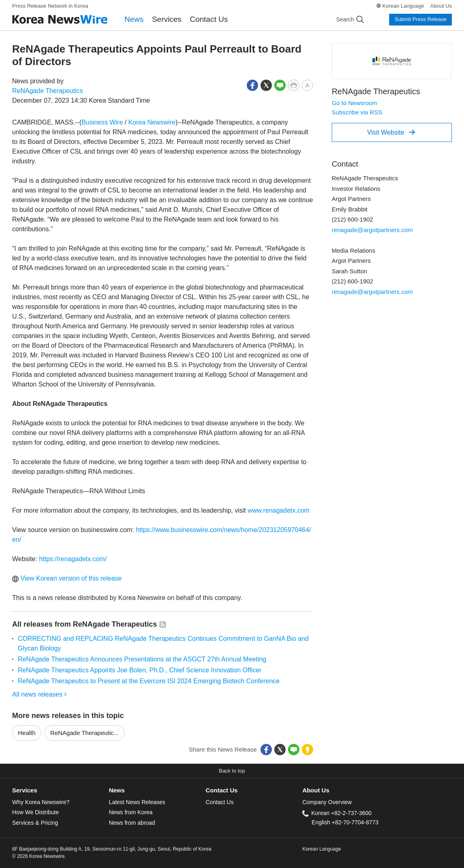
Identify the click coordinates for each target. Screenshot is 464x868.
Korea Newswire (152, 122)
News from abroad (132, 823)
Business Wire (102, 122)
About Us (441, 6)
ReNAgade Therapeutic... (84, 733)
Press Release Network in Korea (50, 6)
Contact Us (209, 19)
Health (27, 733)
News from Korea (131, 812)
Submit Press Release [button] (421, 19)
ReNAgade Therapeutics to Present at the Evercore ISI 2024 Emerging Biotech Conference (149, 681)
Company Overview (327, 802)
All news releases (39, 694)
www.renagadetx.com (279, 510)
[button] (252, 85)
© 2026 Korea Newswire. (39, 856)
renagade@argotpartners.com (372, 230)
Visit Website (391, 132)
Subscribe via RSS (357, 112)
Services (167, 19)
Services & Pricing (35, 823)
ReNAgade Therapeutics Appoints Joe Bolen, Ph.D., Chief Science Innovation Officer (140, 670)
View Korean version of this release (67, 578)
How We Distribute (36, 812)
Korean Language (403, 6)
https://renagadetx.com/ (73, 559)
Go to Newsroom (355, 103)
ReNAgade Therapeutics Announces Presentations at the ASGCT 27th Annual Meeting (142, 659)
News (134, 19)
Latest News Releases (137, 802)
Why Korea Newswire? (41, 802)
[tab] (60, 791)
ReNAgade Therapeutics (48, 91)
